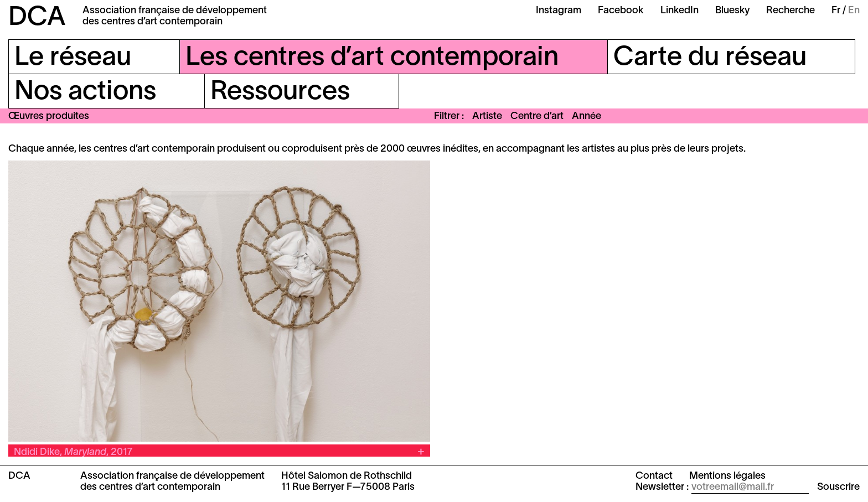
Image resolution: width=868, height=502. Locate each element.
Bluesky (732, 11)
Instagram (559, 11)
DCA (37, 18)
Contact (654, 476)
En (854, 11)
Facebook (621, 11)
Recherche (790, 11)
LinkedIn (680, 11)
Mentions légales (727, 476)
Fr (836, 11)
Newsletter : (662, 487)
